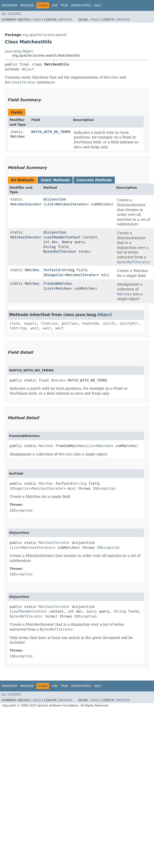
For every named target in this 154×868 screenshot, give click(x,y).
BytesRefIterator (60, 251)
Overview (9, 5)
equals (30, 323)
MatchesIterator (26, 204)
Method (66, 20)
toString (18, 328)
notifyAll (129, 323)
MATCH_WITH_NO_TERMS (51, 132)
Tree (64, 5)
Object (28, 69)
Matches (18, 136)
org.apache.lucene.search (44, 35)
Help (98, 5)
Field (37, 20)
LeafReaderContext (63, 237)
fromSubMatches (58, 284)
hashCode (91, 323)
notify (109, 323)
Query (67, 242)
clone (15, 323)
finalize (49, 323)
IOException (104, 488)
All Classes (11, 14)
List (50, 204)
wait (34, 328)
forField (51, 270)
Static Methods (55, 180)
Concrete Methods (94, 180)
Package (27, 5)
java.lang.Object (19, 51)
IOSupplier (53, 275)
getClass (70, 323)
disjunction (55, 199)
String (49, 247)
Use (55, 5)
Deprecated (81, 5)
